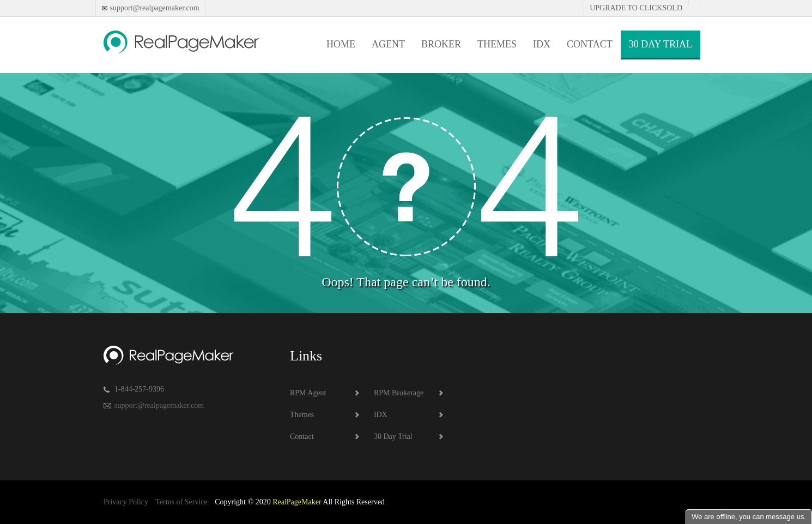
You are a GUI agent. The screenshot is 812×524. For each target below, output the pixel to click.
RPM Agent (308, 393)
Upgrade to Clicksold (636, 8)
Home (341, 44)
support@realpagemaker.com (154, 8)
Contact (590, 44)
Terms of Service (181, 502)
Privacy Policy (126, 502)
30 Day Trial (660, 44)
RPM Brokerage (399, 393)
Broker (441, 44)
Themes (497, 44)
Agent (388, 44)
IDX (542, 44)
